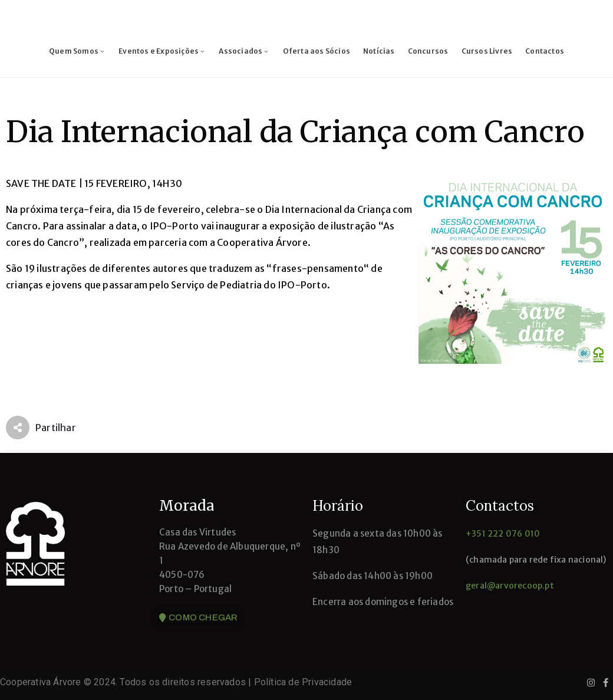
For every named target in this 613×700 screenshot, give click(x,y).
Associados (244, 51)
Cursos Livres (487, 51)
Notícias (379, 51)
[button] (198, 618)
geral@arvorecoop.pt (510, 586)
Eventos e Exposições (162, 51)
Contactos (545, 51)
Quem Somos (77, 51)
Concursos (428, 51)
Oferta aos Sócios (317, 51)
